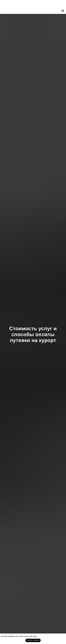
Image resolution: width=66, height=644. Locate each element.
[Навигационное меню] (63, 11)
